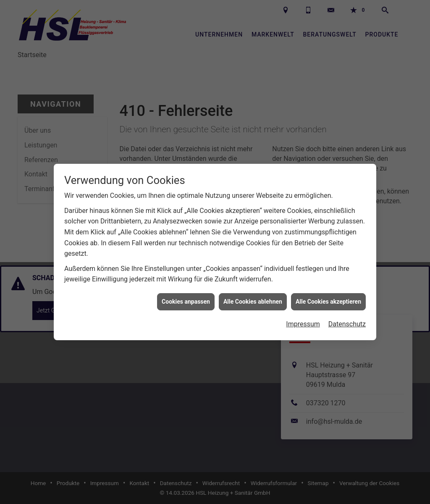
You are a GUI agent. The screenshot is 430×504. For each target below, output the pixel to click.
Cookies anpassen (186, 299)
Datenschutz (347, 322)
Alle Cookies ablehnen (253, 299)
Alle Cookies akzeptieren (328, 299)
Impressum (303, 322)
